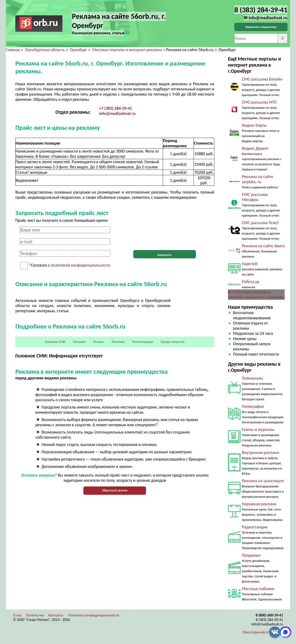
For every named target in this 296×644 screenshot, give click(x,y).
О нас (17, 615)
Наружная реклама (259, 504)
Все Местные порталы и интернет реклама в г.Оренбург (256, 295)
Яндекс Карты (254, 125)
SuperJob (250, 264)
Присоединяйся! (256, 632)
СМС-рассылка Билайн (262, 79)
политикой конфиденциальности (80, 265)
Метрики (79, 342)
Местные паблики (258, 589)
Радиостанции (255, 527)
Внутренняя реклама (261, 453)
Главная (13, 50)
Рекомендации (143, 342)
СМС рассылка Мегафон (255, 197)
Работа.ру (251, 282)
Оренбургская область (45, 50)
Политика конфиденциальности (94, 615)
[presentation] (165, 236)
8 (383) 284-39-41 (269, 620)
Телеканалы (252, 378)
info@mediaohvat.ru (117, 113)
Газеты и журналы (258, 429)
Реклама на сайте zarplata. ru (257, 179)
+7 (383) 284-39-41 (116, 108)
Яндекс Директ (255, 148)
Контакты (56, 615)
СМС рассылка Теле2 (260, 223)
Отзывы (98, 342)
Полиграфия (253, 406)
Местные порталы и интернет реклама (127, 50)
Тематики (118, 342)
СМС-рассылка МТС (259, 102)
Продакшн (251, 555)
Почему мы (35, 615)
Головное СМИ (55, 342)
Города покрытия (172, 342)
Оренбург (79, 50)
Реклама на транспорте (263, 481)
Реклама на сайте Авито (263, 246)
